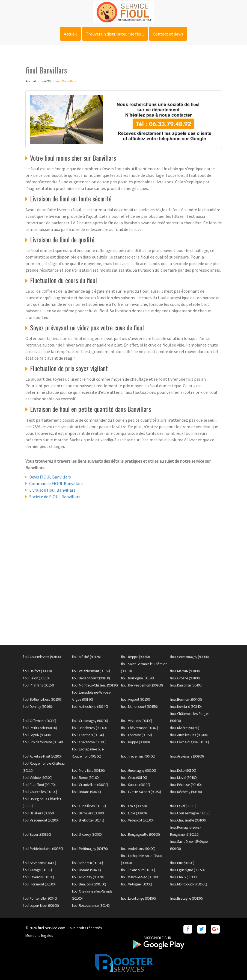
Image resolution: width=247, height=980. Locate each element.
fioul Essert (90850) (37, 834)
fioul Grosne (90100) (185, 678)
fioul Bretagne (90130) (186, 898)
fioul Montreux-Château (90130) (95, 685)
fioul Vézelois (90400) (137, 721)
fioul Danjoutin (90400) (186, 685)
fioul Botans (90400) (86, 792)
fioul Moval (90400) (184, 777)
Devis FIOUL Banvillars (50, 477)
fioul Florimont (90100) (39, 884)
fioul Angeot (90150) (136, 699)
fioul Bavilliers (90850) (39, 813)
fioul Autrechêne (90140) (90, 706)
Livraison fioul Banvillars (52, 490)
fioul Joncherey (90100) (89, 728)
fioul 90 (46, 81)
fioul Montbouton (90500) (189, 884)
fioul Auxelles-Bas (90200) (189, 735)
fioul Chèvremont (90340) (140, 728)
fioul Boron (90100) (86, 777)
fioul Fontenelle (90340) (40, 898)
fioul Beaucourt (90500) (89, 884)
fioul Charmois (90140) (88, 735)
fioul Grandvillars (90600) (90, 785)
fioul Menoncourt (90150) (139, 706)
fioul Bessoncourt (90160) (91, 678)
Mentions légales (39, 935)
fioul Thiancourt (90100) (138, 870)
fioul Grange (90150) (38, 870)
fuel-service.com (51, 928)
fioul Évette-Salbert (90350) (141, 792)
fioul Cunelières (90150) (89, 806)
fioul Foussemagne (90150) (190, 813)
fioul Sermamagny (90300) (189, 657)
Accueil (70, 34)
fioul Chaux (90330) (184, 877)
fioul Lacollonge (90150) (138, 898)
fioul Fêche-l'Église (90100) (190, 742)
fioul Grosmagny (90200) (90, 721)
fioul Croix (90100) (134, 777)
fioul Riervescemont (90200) (142, 685)
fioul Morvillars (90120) (88, 770)
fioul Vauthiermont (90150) (91, 671)
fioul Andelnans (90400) (138, 849)
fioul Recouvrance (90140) (91, 905)
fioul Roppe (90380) (135, 742)
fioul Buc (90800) (182, 863)
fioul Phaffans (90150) (39, 685)
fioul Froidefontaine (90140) (43, 742)
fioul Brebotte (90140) (88, 820)
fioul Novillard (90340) (186, 706)
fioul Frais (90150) (134, 806)
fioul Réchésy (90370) (186, 792)
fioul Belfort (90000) (37, 671)
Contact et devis (168, 34)
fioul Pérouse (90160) (186, 785)
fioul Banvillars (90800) (88, 813)
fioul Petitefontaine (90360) (43, 849)
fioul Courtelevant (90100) (42, 657)
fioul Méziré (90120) (86, 657)
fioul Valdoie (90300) (38, 777)
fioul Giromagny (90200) (139, 770)
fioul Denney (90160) (38, 706)
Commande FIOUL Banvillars (56, 483)
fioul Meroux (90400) (185, 671)
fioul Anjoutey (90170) (88, 877)
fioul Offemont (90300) (39, 721)
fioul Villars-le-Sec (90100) (140, 877)
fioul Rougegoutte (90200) (140, 834)
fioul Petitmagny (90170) (90, 849)
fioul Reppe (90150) (135, 657)
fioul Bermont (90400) (186, 699)
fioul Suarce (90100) (136, 785)
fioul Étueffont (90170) (39, 785)
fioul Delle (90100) (183, 770)
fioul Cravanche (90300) (89, 742)
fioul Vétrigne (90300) (137, 884)
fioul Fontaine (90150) (137, 735)
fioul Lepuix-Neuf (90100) (41, 905)
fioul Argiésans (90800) (187, 756)
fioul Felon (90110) (36, 678)
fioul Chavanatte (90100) (188, 820)
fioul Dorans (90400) (86, 870)
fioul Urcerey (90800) (87, 834)
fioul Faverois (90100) (38, 877)
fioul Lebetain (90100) (88, 863)
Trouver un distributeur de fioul (115, 34)
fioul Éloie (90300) (134, 813)
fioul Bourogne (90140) (138, 678)
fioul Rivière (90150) (185, 728)
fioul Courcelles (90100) (40, 792)
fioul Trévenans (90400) (138, 756)
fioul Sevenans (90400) (39, 863)
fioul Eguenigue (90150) (187, 870)
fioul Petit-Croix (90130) (40, 728)
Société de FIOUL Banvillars (55, 497)
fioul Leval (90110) (183, 806)
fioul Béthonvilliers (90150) (42, 699)
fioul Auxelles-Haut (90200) (42, 756)
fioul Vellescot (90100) (137, 820)
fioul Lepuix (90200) (37, 735)
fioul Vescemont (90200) (41, 820)
